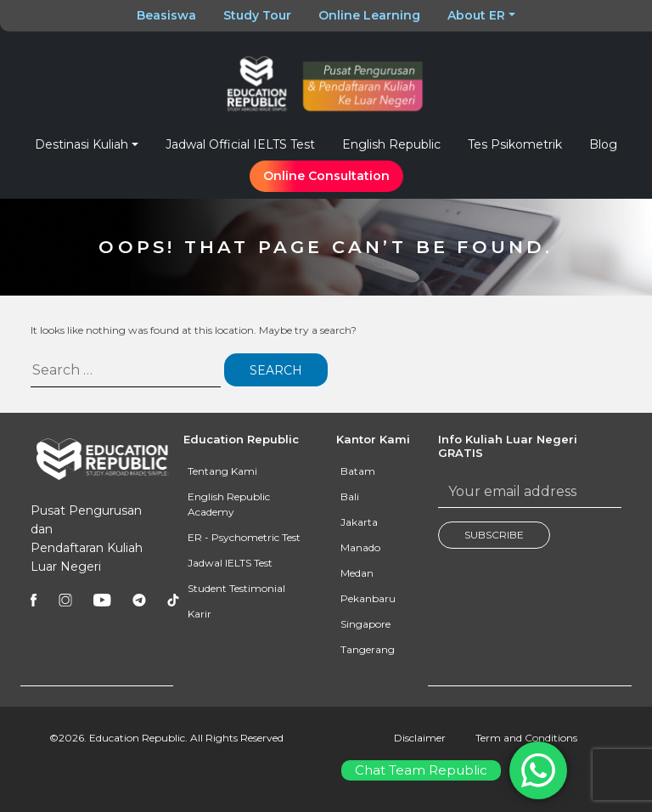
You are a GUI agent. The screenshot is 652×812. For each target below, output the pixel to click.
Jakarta (359, 522)
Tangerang (368, 649)
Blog (603, 144)
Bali (350, 496)
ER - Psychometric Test (244, 537)
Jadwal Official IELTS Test (240, 144)
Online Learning (369, 15)
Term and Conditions (526, 738)
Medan (357, 573)
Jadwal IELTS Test (230, 563)
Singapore (365, 624)
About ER (476, 15)
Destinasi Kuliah (81, 144)
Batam (358, 471)
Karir (200, 614)
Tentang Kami (222, 471)
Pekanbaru (368, 598)
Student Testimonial (236, 588)
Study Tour (257, 15)
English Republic (391, 144)
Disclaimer (420, 738)
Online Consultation (326, 176)
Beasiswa (166, 15)
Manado (360, 547)
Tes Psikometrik (515, 144)
